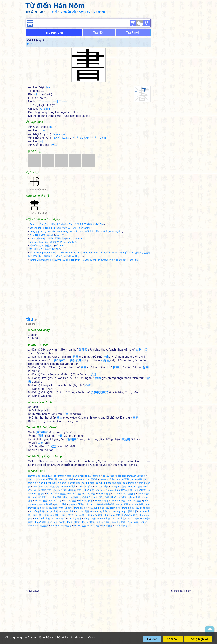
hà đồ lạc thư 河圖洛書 (124, 543)
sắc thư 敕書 (137, 553)
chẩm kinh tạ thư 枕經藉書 (46, 536)
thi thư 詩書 (52, 557)
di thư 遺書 (88, 539)
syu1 (54, 194)
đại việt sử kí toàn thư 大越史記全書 (114, 539)
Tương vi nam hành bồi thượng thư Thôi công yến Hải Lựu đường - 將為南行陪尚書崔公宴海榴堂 (78, 309)
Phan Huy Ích (115, 281)
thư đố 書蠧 (128, 557)
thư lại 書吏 (81, 564)
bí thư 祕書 (136, 529)
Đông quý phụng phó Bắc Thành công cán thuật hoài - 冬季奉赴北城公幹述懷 (68, 281)
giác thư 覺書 (104, 543)
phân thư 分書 (118, 550)
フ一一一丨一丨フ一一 (53, 151)
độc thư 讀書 (75, 543)
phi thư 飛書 (61, 553)
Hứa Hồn (133, 309)
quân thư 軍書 (76, 553)
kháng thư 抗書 (71, 546)
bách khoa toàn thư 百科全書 (43, 529)
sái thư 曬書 (122, 553)
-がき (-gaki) (98, 187)
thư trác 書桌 (118, 568)
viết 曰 (37, 144)
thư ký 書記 (67, 564)
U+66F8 (45, 158)
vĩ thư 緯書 (94, 575)
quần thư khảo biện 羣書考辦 (99, 553)
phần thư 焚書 (134, 550)
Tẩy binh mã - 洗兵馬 (40, 298)
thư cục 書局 (66, 557)
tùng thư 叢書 (118, 571)
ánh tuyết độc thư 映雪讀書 (87, 525)
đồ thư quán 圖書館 (56, 543)
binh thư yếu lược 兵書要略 (52, 532)
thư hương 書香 (99, 561)
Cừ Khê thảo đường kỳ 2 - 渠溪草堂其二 (50, 277)
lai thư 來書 (134, 546)
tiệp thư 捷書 (88, 571)
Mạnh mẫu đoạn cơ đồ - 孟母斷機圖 (48, 288)
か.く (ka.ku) (62, 187)
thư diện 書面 (81, 557)
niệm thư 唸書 (102, 550)
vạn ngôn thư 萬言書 (61, 575)
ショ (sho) (59, 183)
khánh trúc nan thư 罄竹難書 (95, 546)
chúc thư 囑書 (101, 536)
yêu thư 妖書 (121, 575)
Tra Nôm (99, 82)
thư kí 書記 (38, 564)
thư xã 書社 (40, 571)
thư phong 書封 (112, 564)
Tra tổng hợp (34, 12)
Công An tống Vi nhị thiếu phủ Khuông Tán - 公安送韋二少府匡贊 (62, 273)
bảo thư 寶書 (122, 529)
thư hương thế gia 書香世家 (123, 561)
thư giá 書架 (52, 561)
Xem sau (173, 639)
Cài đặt (152, 639)
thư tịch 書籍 (90, 568)
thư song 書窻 (75, 568)
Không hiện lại (198, 639)
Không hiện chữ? (39, 239)
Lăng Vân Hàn (74, 288)
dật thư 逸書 (75, 539)
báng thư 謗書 (107, 529)
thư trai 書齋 (133, 568)
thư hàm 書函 (67, 561)
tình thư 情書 (103, 571)
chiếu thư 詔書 (85, 536)
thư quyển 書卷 (42, 568)
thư (29, 93)
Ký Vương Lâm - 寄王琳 (41, 284)
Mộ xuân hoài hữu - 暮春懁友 (44, 291)
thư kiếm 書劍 (52, 564)
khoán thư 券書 (119, 546)
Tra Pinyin (133, 82)
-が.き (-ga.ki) (80, 187)
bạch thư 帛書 (66, 529)
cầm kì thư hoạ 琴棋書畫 (108, 532)
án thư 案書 (34, 525)
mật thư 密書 (70, 550)
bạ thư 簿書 (108, 525)
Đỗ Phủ (100, 273)
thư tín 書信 (104, 568)
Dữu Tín (59, 284)
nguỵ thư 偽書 (86, 550)
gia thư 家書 (89, 543)
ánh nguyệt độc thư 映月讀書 (57, 525)
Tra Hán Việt (54, 82)
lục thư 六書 (55, 550)
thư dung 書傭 (97, 557)
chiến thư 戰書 (68, 536)
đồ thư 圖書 (140, 539)
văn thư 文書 (80, 575)
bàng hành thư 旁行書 (86, 529)
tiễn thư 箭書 (73, 571)
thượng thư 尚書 (56, 571)
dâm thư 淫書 (60, 539)
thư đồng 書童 (143, 557)
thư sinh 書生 (59, 568)
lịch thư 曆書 (41, 550)
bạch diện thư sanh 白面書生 (131, 525)
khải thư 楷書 (54, 546)
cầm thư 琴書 (130, 532)
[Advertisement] (108, 41)
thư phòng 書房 (130, 564)
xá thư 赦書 (107, 575)
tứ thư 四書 (133, 571)
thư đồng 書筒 (37, 561)
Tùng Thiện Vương (81, 277)
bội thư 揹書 (88, 532)
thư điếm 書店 (113, 557)
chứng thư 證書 (118, 536)
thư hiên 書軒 (82, 561)
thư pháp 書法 (95, 564)
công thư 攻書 (135, 536)
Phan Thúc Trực (68, 291)
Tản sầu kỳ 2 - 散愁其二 (42, 295)
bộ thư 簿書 (74, 532)
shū (54, 176)
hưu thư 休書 (39, 546)
